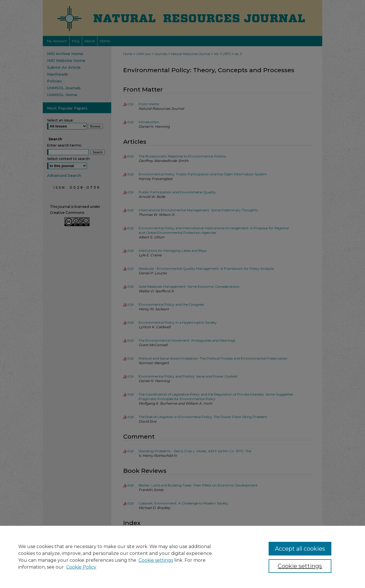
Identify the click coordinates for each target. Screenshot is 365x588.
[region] (182, 557)
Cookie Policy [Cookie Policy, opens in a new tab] (81, 567)
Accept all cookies (300, 549)
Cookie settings (156, 560)
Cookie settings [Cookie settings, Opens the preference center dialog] (300, 566)
